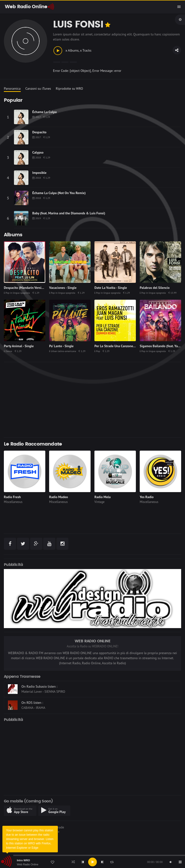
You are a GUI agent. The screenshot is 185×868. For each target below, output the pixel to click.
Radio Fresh (12, 497)
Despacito (39, 132)
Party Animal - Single (19, 346)
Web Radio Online (28, 864)
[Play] (92, 862)
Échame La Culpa (44, 112)
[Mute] (171, 862)
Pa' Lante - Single (61, 346)
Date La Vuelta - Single (111, 288)
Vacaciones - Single (63, 288)
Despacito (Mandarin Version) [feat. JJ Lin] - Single (40, 288)
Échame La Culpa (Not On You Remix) (59, 193)
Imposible (39, 173)
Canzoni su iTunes (38, 88)
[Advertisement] (92, 400)
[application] (92, 862)
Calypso (38, 152)
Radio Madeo (59, 497)
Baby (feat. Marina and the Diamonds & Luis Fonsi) (69, 213)
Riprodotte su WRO (69, 88)
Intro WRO (23, 860)
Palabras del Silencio (155, 288)
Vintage (99, 502)
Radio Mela (102, 497)
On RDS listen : (32, 703)
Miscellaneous (13, 502)
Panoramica (12, 88)
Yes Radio (147, 497)
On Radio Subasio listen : (39, 686)
